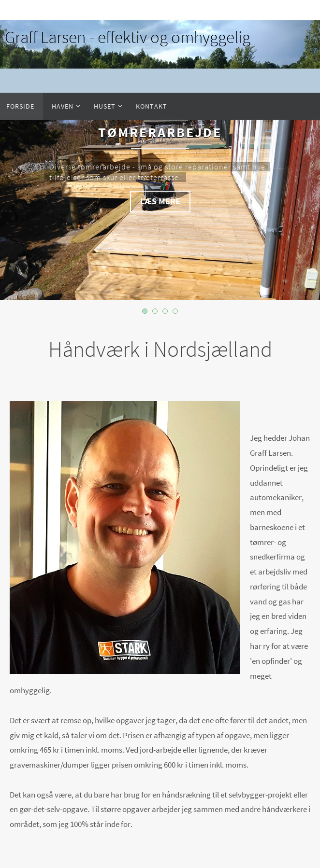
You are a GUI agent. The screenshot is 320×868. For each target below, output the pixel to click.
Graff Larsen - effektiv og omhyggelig (128, 37)
